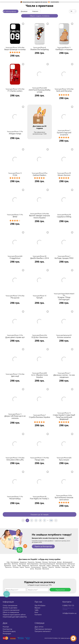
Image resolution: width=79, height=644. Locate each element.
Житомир (15, 564)
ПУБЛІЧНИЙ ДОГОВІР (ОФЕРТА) (15, 617)
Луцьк (14, 565)
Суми (73, 565)
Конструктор (7, 629)
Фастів (72, 567)
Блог (36, 612)
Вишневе (38, 569)
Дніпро (59, 562)
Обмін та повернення (11, 612)
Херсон (27, 567)
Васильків (46, 569)
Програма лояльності (43, 631)
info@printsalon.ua (69, 613)
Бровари (38, 562)
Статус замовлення (10, 605)
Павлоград (55, 565)
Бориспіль (31, 562)
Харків (22, 567)
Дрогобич (7, 564)
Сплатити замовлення (11, 610)
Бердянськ (23, 562)
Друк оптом (39, 627)
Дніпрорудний (68, 562)
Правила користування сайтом (14, 614)
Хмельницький (36, 567)
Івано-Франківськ (33, 564)
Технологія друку (9, 631)
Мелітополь (34, 565)
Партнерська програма (43, 629)
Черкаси (45, 567)
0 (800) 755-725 (68, 605)
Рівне (68, 565)
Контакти (38, 614)
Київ (8, 562)
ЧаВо (37, 610)
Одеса (49, 565)
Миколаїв (42, 565)
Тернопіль (8, 567)
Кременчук (71, 564)
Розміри (6, 627)
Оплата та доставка (10, 608)
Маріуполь (26, 565)
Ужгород (16, 567)
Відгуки (37, 608)
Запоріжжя (23, 564)
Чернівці (58, 567)
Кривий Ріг (8, 565)
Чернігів (51, 567)
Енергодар (65, 567)
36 (71, 11)
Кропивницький (61, 564)
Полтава (63, 565)
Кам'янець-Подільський (47, 564)
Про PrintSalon (40, 605)
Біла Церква (15, 562)
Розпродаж (7, 633)
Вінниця (45, 562)
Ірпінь (32, 569)
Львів (19, 565)
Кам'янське (52, 562)
